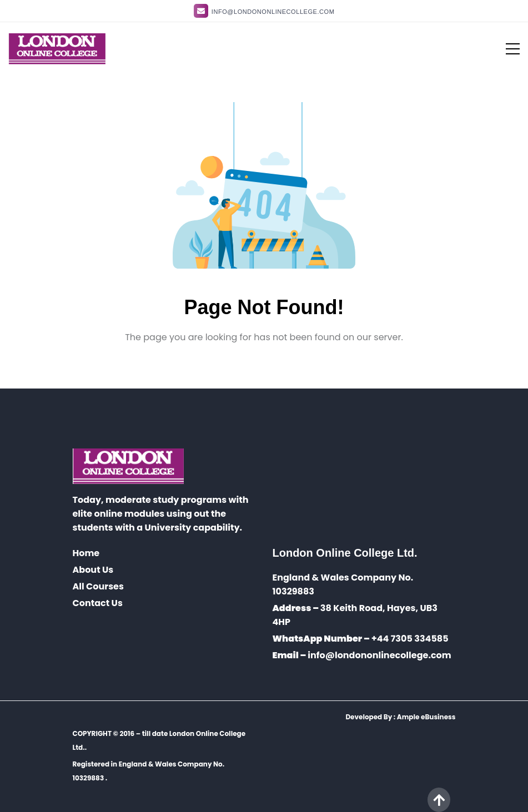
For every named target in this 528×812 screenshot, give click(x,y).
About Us (93, 570)
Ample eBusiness (426, 717)
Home (86, 553)
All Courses (98, 586)
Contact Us (98, 603)
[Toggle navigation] (506, 49)
